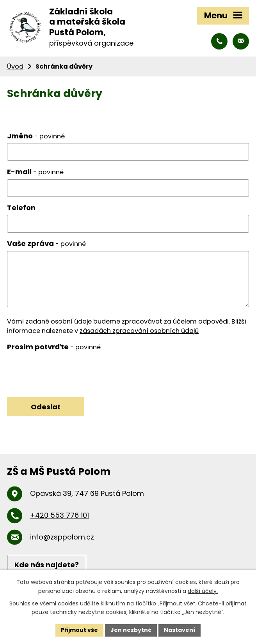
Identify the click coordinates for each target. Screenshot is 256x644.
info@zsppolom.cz (62, 537)
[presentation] (66, 369)
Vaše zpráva (46, 243)
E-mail (35, 172)
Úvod (15, 66)
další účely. (203, 591)
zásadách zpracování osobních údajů (139, 331)
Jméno (36, 136)
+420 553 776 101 (60, 515)
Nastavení (180, 630)
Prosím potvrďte (54, 347)
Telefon (21, 208)
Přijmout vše (79, 630)
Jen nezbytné (131, 630)
